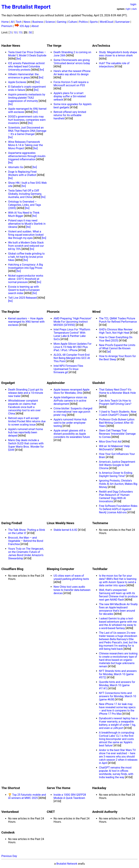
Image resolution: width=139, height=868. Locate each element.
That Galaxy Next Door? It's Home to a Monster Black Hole (117, 391)
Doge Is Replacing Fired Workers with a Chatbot (22, 173)
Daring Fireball (12, 523)
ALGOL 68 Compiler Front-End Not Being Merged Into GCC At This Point (72, 358)
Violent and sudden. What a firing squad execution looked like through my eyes (26, 235)
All (12, 22)
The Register (10, 312)
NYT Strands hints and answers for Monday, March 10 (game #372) (118, 674)
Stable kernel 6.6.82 (65, 530)
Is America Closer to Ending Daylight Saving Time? (116, 474)
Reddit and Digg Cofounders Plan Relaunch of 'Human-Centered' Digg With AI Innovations (116, 496)
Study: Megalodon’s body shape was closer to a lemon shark (118, 54)
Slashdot (98, 383)
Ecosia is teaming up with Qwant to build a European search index (24, 290)
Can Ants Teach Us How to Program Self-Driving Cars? (115, 402)
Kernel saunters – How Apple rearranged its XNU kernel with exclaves (26, 322)
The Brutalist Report (26, 7)
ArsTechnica (101, 46)
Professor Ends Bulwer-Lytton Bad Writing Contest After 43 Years (117, 423)
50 (30, 33)
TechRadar (100, 569)
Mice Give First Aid (110, 442)
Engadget (8, 383)
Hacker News (11, 46)
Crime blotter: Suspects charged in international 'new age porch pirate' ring (73, 412)
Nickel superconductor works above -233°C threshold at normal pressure (26, 279)
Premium (7, 26)
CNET (51, 812)
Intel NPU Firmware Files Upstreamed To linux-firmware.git (68, 369)
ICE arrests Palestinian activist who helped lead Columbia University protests (26, 66)
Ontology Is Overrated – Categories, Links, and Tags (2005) (25, 205)
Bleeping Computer (61, 569)
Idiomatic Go (16, 167)
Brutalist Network (67, 864)
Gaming (61, 22)
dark (135, 9)
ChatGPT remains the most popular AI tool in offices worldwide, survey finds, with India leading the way (116, 772)
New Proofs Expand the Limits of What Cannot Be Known (117, 347)
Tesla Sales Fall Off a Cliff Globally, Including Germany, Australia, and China (25, 194)
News (27, 22)
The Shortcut (11, 788)
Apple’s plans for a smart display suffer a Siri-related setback (70, 96)
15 (20, 33)
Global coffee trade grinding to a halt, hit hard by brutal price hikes (26, 257)
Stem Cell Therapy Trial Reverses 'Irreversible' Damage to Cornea (117, 434)
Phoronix (53, 312)
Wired (96, 312)
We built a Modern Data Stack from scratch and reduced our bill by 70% (26, 246)
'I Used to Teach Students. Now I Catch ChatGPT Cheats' (118, 413)
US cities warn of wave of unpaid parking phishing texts (71, 577)
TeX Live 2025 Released (22, 298)
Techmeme (100, 523)
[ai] (109, 352)
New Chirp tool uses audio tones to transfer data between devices (72, 590)
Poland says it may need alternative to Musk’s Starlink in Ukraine (27, 224)
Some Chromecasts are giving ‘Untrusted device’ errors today (72, 62)
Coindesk (8, 833)
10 (15, 33)
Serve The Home (59, 788)
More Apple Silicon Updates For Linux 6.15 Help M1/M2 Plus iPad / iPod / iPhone (72, 347)
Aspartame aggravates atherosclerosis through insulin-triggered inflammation (27, 156)
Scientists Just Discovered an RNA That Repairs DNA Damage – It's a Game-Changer (27, 131)
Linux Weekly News (61, 523)
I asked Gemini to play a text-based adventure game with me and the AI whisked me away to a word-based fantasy (118, 623)
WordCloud (107, 22)
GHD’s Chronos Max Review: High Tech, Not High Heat (116, 331)
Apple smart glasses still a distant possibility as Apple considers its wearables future (72, 434)
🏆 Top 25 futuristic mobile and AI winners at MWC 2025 (27, 796)
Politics (83, 22)
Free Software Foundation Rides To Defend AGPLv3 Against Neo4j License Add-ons (118, 509)
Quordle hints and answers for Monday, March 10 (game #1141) (117, 685)
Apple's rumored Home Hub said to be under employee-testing (70, 423)
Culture (73, 22)
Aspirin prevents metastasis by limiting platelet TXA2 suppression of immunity (27, 98)
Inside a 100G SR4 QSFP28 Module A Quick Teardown (70, 796)
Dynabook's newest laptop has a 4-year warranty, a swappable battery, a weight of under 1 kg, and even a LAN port (118, 723)
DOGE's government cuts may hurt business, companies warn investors (27, 120)
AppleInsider (56, 383)
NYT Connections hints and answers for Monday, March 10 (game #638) (118, 696)
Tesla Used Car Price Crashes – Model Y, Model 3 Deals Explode (27, 54)
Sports (94, 22)
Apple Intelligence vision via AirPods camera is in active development (70, 401)
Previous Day (9, 856)
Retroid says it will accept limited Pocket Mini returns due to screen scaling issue (27, 421)
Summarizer (122, 22)
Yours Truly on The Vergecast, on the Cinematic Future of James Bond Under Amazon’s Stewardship (26, 554)
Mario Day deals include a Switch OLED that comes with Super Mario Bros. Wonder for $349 (26, 445)
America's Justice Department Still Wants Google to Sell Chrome (117, 465)
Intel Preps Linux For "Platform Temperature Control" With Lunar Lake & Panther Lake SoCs (72, 334)
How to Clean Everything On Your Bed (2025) (116, 339)
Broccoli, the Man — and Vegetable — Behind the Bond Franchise (26, 541)
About (35, 26)
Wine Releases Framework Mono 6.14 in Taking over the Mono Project (26, 145)
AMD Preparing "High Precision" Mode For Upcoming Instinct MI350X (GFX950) (73, 322)
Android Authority (105, 812)
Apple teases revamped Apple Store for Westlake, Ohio (71, 391)
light (128, 9)
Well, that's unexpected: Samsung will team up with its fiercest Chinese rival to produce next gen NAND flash (118, 595)
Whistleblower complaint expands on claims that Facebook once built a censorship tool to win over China (24, 407)
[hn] (18, 59)
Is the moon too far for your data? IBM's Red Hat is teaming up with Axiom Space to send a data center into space (118, 581)
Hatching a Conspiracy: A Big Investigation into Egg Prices (26, 266)
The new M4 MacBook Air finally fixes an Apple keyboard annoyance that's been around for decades (118, 609)
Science (50, 22)
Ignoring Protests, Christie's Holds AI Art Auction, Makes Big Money (118, 484)
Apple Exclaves (17, 82)
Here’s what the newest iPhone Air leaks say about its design (72, 73)
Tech (19, 22)
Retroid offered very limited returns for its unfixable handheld (70, 115)
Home (5, 22)
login (133, 4)
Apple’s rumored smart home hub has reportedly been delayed (26, 432)
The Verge (54, 46)
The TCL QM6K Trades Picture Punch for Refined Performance (118, 320)
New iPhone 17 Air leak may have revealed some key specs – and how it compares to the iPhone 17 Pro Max (117, 709)
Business (38, 22)
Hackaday (99, 788)
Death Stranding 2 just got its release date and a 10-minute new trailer (26, 393)
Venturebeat (10, 812)
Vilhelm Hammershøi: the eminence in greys (23, 76)
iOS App (24, 26)
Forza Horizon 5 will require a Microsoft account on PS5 (71, 84)
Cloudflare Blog (12, 569)
